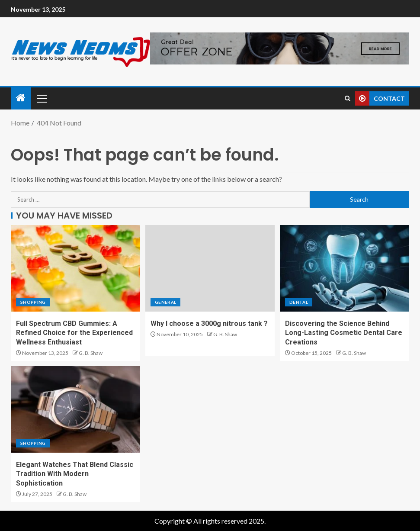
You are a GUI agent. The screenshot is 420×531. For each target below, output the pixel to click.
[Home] (21, 98)
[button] (41, 98)
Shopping (33, 302)
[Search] (348, 98)
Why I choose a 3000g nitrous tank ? (209, 323)
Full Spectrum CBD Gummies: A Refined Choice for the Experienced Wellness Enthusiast (74, 333)
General (165, 302)
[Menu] (41, 98)
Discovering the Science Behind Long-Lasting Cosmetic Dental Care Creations (344, 333)
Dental (299, 302)
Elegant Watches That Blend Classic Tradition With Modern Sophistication (75, 474)
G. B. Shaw (91, 353)
